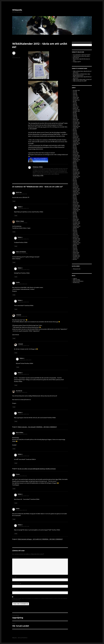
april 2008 (75, 250)
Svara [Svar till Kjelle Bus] (14, 201)
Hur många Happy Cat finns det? (84, 80)
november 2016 (76, 111)
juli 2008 (75, 246)
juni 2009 (75, 230)
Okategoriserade (77, 269)
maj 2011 (75, 198)
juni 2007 (75, 259)
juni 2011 (75, 197)
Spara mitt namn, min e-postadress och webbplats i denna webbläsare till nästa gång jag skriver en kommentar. (40, 599)
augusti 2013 (76, 161)
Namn (14, 577)
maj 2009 (75, 232)
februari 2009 (76, 236)
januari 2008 (76, 254)
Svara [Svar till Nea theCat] (14, 407)
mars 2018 (75, 96)
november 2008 (76, 240)
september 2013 (76, 160)
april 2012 (75, 183)
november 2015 (76, 124)
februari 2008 (76, 253)
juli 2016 (75, 113)
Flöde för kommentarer (78, 281)
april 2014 (75, 150)
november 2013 (76, 157)
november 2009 (76, 223)
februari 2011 (76, 203)
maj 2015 (75, 132)
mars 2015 (75, 135)
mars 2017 (75, 106)
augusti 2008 (76, 244)
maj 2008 (75, 248)
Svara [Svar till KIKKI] (14, 519)
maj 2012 (75, 182)
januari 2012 (76, 187)
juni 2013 (75, 164)
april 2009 (75, 233)
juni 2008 (75, 247)
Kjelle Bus (19, 192)
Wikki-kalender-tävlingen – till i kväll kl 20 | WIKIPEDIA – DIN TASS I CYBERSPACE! (40, 539)
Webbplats (15, 590)
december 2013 (76, 156)
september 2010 (76, 210)
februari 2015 (76, 136)
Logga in (75, 278)
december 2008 (76, 239)
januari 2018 (76, 99)
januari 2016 (76, 121)
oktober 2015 (76, 125)
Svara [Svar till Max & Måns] (14, 449)
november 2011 (76, 190)
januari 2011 (76, 204)
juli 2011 (75, 196)
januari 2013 (76, 171)
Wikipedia (17, 10)
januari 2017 (76, 108)
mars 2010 (75, 218)
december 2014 (76, 139)
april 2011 (75, 200)
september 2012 (76, 176)
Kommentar (15, 557)
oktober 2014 (76, 142)
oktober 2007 (76, 258)
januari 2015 (76, 138)
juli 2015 (75, 129)
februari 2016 (76, 120)
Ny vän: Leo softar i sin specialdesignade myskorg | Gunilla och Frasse (37, 469)
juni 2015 (75, 131)
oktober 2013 (76, 158)
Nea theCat (19, 391)
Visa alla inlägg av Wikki (38, 176)
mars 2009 (75, 235)
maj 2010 (75, 215)
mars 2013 (75, 168)
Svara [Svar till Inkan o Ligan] (14, 232)
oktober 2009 (76, 225)
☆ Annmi (18, 315)
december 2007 (76, 255)
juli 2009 (75, 229)
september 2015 (76, 126)
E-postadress (17, 584)
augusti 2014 (76, 144)
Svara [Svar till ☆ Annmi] (14, 338)
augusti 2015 (76, 128)
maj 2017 (75, 103)
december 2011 (76, 189)
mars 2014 (75, 151)
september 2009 (77, 226)
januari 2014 (76, 154)
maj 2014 (75, 149)
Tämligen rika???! (77, 62)
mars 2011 (75, 201)
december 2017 (76, 100)
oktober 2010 (76, 208)
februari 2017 (76, 107)
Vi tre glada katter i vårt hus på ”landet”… (82, 55)
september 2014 (76, 143)
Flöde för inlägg (77, 280)
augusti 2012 (76, 178)
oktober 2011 (76, 192)
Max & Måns (20, 433)
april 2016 (75, 117)
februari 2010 (76, 219)
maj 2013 (75, 165)
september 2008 (77, 243)
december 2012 (76, 172)
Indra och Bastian (21, 252)
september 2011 (76, 193)
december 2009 (76, 222)
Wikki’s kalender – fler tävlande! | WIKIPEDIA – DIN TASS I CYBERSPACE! (37, 427)
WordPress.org (76, 283)
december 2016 (76, 110)
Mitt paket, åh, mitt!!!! (82, 81)
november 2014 (76, 140)
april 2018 (75, 95)
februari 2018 (76, 97)
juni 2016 (75, 114)
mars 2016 (75, 118)
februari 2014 (76, 153)
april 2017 (75, 104)
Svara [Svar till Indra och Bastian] (14, 262)
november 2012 (76, 174)
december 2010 (76, 205)
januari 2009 (76, 237)
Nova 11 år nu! (76, 58)
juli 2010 (75, 212)
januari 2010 (76, 221)
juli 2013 (75, 162)
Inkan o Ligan (20, 221)
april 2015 (75, 133)
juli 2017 (75, 102)
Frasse (18, 474)
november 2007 (76, 257)
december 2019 (76, 90)
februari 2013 (76, 169)
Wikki (13, 56)
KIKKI (18, 509)
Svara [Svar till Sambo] (14, 295)
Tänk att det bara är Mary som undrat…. (82, 56)
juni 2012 (75, 180)
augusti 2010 (76, 211)
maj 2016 (75, 115)
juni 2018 (75, 92)
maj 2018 (75, 93)
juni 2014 (75, 147)
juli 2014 (75, 146)
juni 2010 (75, 214)
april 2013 (75, 167)
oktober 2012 (76, 175)
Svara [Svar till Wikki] (16, 216)
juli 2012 (75, 179)
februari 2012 (76, 186)
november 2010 (76, 207)
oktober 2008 (76, 241)
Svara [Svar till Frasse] (14, 489)
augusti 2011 (76, 194)
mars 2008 (75, 251)
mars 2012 (75, 185)
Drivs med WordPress (23, 638)
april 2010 (75, 217)
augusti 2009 (76, 228)
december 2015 (76, 122)
